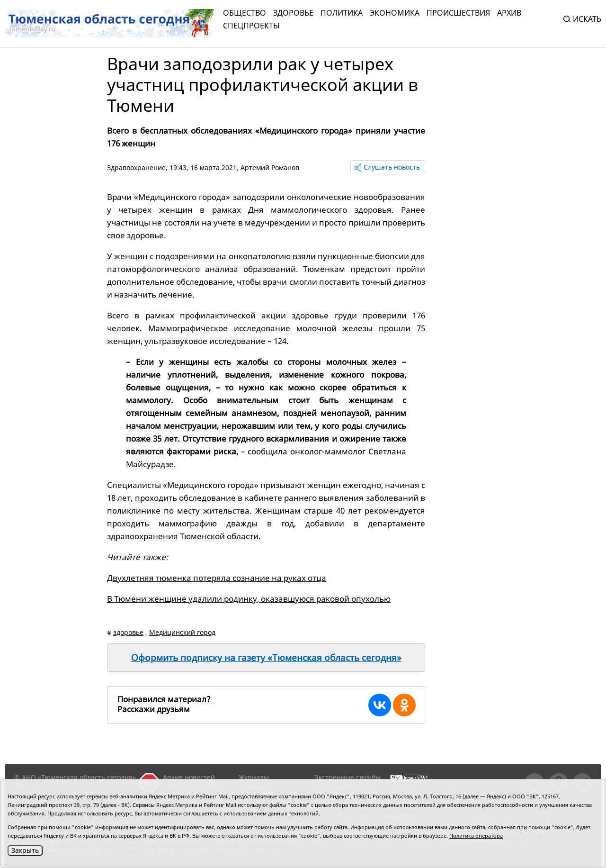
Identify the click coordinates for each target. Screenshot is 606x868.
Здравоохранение (136, 167)
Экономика (395, 13)
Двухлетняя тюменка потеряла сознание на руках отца (217, 578)
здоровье (128, 632)
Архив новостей (189, 777)
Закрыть (25, 850)
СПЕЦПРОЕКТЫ (251, 26)
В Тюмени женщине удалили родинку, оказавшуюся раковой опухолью (249, 599)
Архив (509, 13)
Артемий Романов (270, 167)
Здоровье (293, 13)
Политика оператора (476, 836)
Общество (245, 13)
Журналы (254, 777)
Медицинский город (182, 632)
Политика (342, 13)
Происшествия (458, 13)
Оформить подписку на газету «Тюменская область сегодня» (266, 658)
